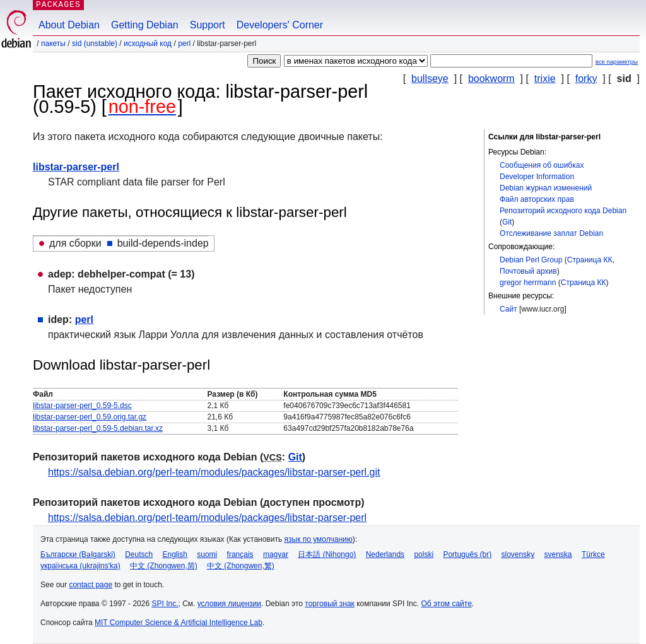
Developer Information (537, 177)
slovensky (518, 554)
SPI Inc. (165, 604)
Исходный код (148, 44)
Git (507, 222)
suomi (207, 554)
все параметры (617, 61)
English (175, 554)
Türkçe (593, 554)
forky (586, 79)
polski (424, 554)
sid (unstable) (95, 44)
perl (184, 44)
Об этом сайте (446, 604)
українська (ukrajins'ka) (80, 566)
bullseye (430, 79)
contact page (91, 585)
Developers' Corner (280, 25)
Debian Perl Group (531, 260)
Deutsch (139, 554)
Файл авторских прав (537, 199)
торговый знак (330, 604)
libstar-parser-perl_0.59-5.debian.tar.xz (98, 428)
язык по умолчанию (319, 539)
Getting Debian (145, 25)
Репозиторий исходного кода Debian (563, 211)
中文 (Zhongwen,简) (164, 566)
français (240, 554)
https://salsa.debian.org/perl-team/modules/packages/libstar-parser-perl (207, 518)
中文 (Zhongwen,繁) (241, 566)
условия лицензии (229, 604)
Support (208, 25)
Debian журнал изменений (546, 188)
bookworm (491, 79)
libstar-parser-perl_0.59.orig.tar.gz (90, 417)
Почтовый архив (528, 271)
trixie (545, 79)
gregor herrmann (528, 283)
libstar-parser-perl (76, 167)
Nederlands (385, 554)
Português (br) (467, 554)
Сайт (508, 309)
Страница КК (590, 260)
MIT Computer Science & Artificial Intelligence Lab (179, 623)
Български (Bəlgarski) (78, 554)
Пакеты (53, 44)
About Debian (69, 25)
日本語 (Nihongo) (327, 554)
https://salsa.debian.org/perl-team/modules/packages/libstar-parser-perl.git (214, 472)
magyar (276, 554)
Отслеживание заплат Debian (551, 233)
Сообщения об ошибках (542, 165)
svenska (558, 554)
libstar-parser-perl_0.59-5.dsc (82, 406)
